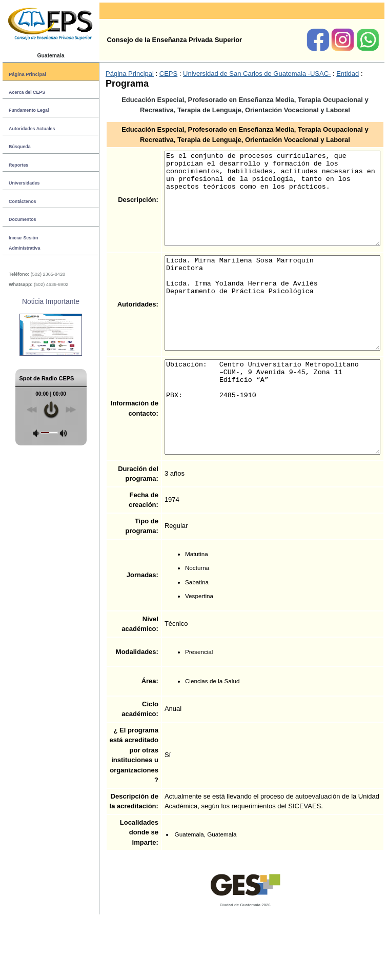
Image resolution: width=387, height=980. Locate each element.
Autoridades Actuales (32, 129)
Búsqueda (20, 147)
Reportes (18, 165)
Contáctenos (22, 201)
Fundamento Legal (29, 110)
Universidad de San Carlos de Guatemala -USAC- (232, 74)
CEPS (144, 74)
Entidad (323, 74)
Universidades (24, 183)
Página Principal (27, 74)
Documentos (22, 219)
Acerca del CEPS (27, 92)
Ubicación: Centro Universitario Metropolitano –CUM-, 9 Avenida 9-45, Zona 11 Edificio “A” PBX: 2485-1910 (260, 443)
